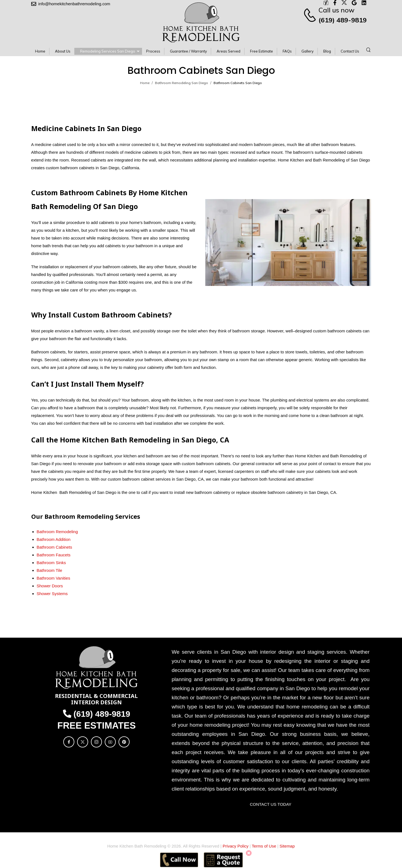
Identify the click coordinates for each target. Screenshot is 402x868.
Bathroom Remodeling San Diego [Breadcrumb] (182, 83)
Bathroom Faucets (54, 555)
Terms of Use (264, 846)
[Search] (369, 49)
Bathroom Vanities (53, 578)
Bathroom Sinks (51, 563)
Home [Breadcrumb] (145, 83)
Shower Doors (50, 586)
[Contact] (311, 15)
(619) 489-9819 (343, 20)
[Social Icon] (69, 742)
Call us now (337, 10)
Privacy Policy (236, 846)
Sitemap (287, 846)
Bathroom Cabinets (54, 547)
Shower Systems (52, 594)
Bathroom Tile (50, 570)
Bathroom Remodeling (57, 532)
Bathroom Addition (54, 539)
